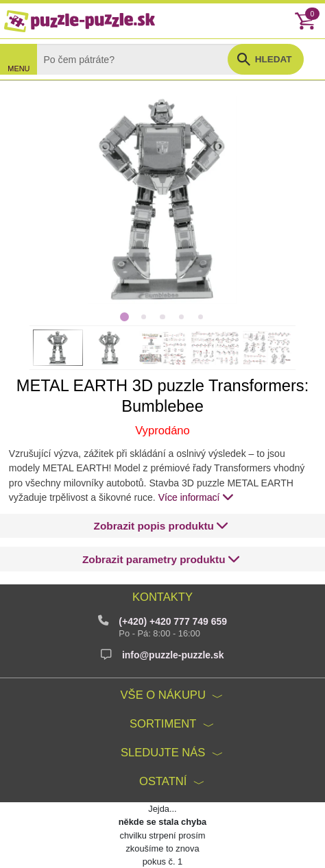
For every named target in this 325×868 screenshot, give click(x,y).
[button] (161, 526)
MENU (19, 69)
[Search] (143, 59)
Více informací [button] (196, 497)
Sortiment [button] (163, 724)
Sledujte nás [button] (163, 753)
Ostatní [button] (163, 781)
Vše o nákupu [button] (163, 695)
